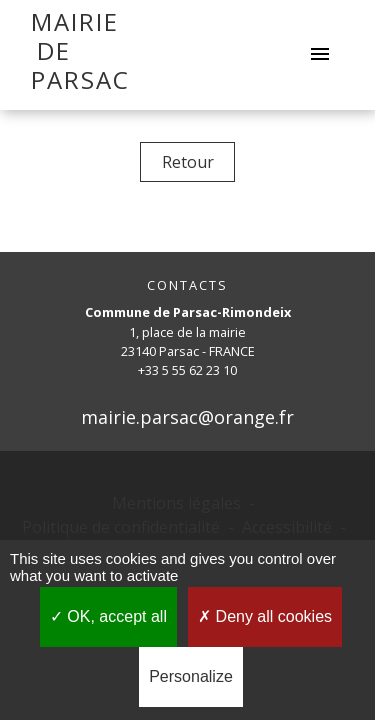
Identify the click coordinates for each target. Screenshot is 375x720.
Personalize (191, 676)
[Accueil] (53, 55)
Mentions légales (176, 503)
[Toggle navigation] (320, 55)
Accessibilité (287, 527)
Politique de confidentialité (121, 527)
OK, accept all (108, 616)
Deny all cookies (265, 616)
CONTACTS (187, 285)
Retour (188, 162)
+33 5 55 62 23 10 (187, 370)
